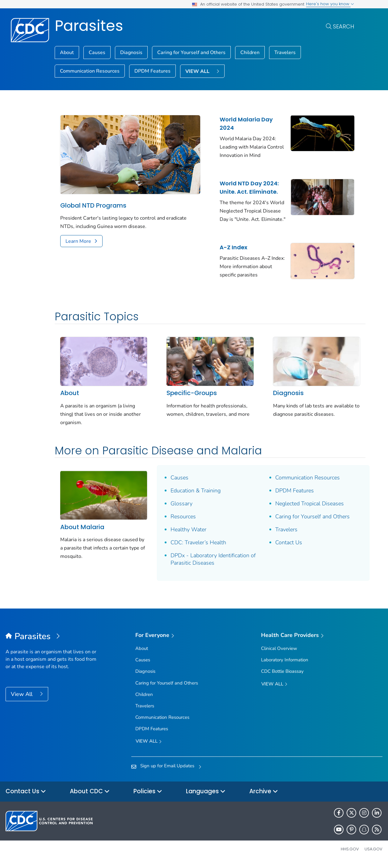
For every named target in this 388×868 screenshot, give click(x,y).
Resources (179, 521)
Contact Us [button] (26, 796)
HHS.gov (350, 854)
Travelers (285, 53)
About (67, 53)
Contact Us (281, 547)
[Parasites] (53, 642)
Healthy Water (185, 534)
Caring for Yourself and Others (191, 53)
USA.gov (373, 854)
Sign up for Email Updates (167, 770)
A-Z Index (228, 256)
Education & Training (192, 495)
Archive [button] (264, 796)
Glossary (178, 508)
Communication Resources (90, 71)
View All (22, 699)
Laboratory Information (285, 664)
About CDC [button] (90, 796)
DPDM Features (152, 71)
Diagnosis (131, 53)
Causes (97, 53)
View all (149, 746)
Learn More (78, 238)
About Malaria (82, 529)
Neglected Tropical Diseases (302, 508)
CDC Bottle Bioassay (282, 676)
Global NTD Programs (93, 202)
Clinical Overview (279, 653)
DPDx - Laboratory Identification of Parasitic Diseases (206, 564)
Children (250, 53)
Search (344, 26)
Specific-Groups (188, 398)
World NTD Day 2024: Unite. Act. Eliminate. (244, 188)
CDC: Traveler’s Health (195, 547)
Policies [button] (148, 796)
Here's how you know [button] (330, 4)
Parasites (89, 26)
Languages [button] (206, 796)
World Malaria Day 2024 (241, 124)
